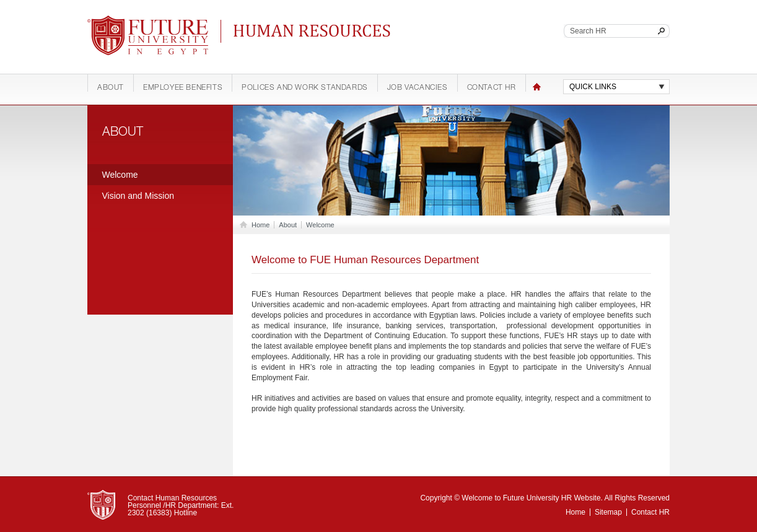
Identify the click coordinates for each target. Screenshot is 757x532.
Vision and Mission (138, 196)
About (111, 88)
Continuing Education (316, 31)
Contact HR (492, 88)
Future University (133, 22)
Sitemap (608, 512)
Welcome (120, 175)
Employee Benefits (183, 88)
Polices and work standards (305, 88)
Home (537, 87)
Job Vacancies (418, 88)
